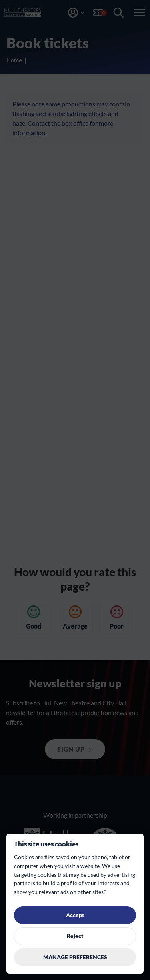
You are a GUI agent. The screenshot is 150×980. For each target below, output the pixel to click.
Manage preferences (75, 957)
